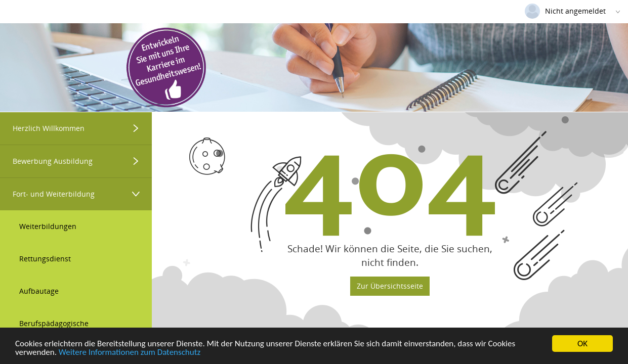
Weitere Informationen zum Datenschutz (130, 353)
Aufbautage (39, 291)
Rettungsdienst (45, 259)
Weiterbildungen (48, 226)
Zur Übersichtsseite (390, 286)
